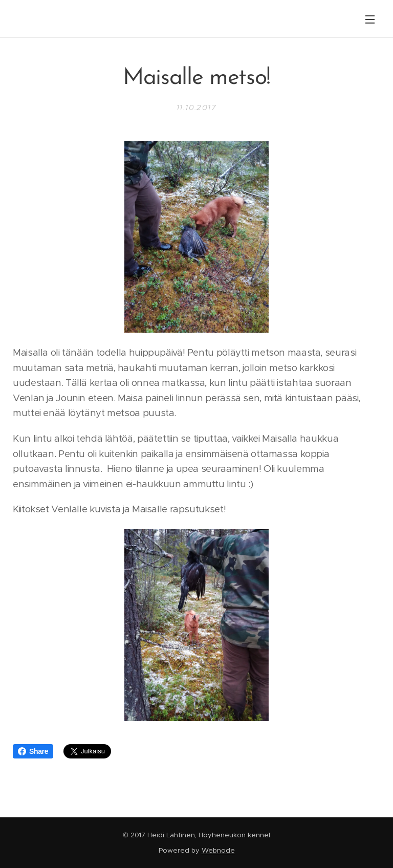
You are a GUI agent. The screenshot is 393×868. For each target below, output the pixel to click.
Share (33, 751)
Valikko (370, 19)
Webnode (218, 850)
